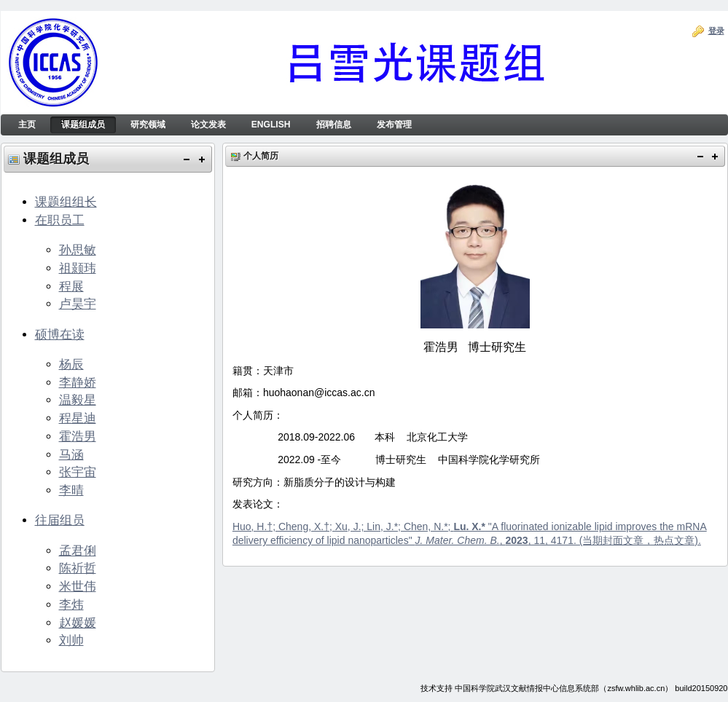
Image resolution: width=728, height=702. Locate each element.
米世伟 (78, 586)
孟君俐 (78, 551)
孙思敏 (78, 250)
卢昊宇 (78, 304)
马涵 (71, 454)
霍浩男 (78, 436)
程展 (71, 286)
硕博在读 (60, 334)
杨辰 (71, 364)
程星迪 (78, 418)
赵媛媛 (78, 623)
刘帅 (71, 640)
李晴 (71, 490)
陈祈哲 (78, 568)
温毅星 (78, 400)
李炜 (71, 604)
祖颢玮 (78, 268)
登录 (716, 31)
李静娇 (78, 382)
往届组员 (60, 520)
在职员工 (60, 220)
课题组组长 (66, 202)
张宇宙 (78, 472)
